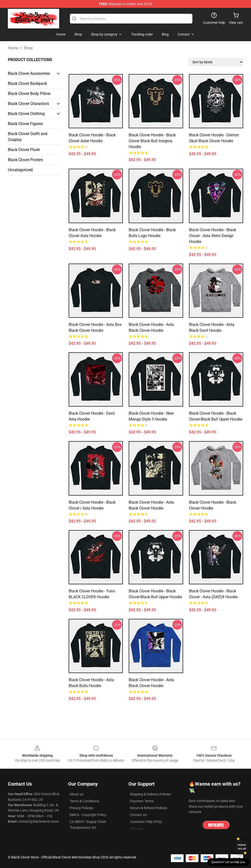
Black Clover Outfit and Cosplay (28, 137)
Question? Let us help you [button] (228, 862)
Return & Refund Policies (149, 808)
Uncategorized (20, 170)
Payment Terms (142, 801)
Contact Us (138, 815)
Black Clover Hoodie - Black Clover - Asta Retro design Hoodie (213, 236)
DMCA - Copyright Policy (88, 815)
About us (76, 794)
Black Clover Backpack (27, 83)
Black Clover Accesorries (29, 73)
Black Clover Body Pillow (29, 94)
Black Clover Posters (25, 160)
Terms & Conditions (84, 801)
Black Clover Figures (25, 124)
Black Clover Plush (24, 150)
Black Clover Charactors (28, 104)
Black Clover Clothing (26, 114)
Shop (28, 48)
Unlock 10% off (242, 847)
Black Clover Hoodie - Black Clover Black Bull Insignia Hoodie (152, 141)
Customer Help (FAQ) (146, 822)
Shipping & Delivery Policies (150, 794)
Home (13, 48)
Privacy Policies (81, 808)
